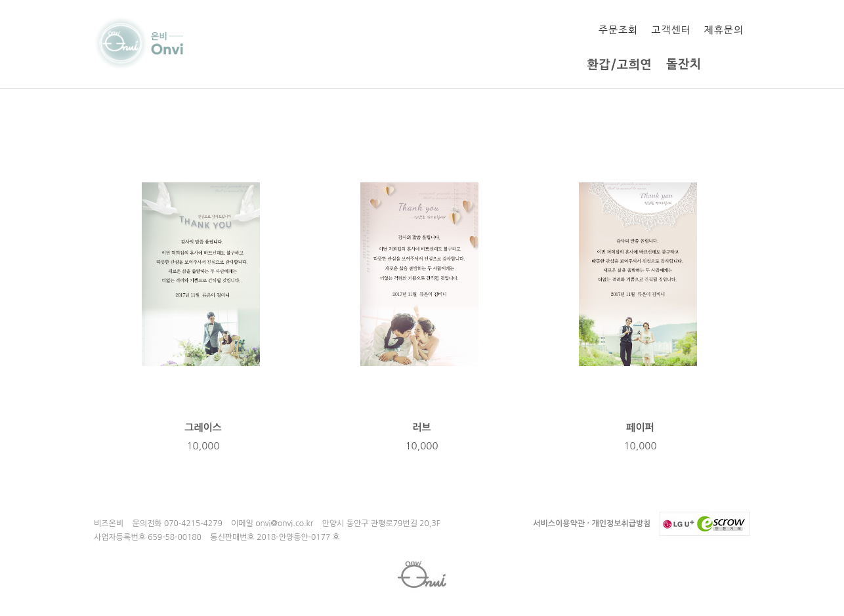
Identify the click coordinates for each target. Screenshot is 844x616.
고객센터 (671, 30)
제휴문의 (724, 30)
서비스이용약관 (559, 524)
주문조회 (618, 30)
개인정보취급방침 (621, 524)
